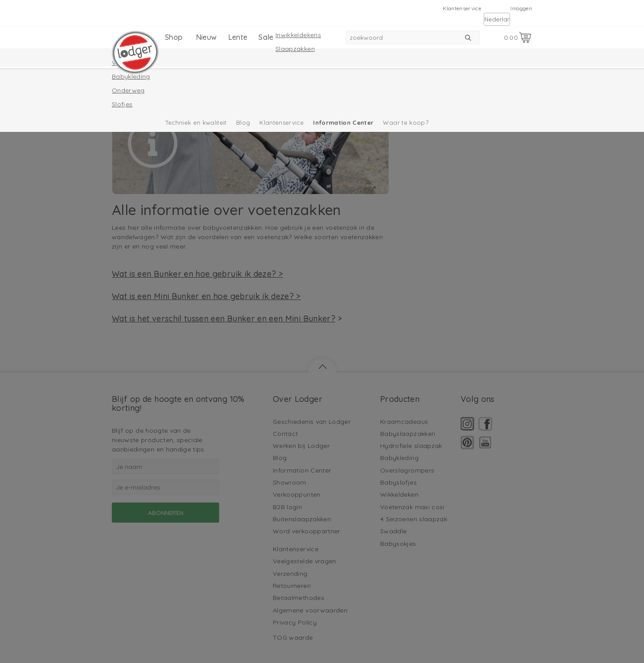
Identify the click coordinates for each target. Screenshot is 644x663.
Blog (243, 122)
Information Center (343, 122)
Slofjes (122, 104)
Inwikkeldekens (298, 35)
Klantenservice (462, 8)
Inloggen (521, 8)
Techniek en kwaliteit (196, 122)
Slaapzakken (295, 49)
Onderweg (128, 90)
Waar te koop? (406, 122)
